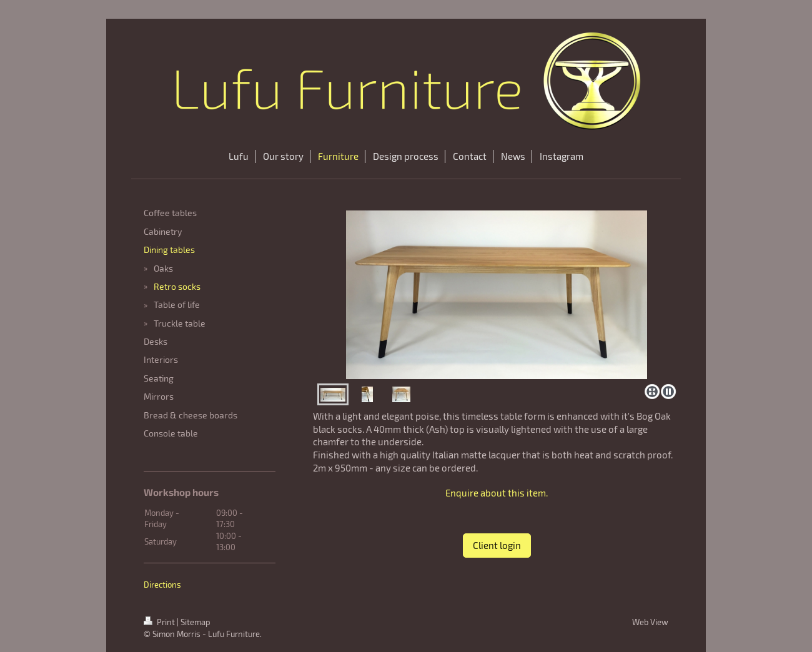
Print (160, 622)
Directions (162, 585)
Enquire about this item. (497, 493)
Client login (497, 545)
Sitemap (196, 622)
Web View (650, 622)
